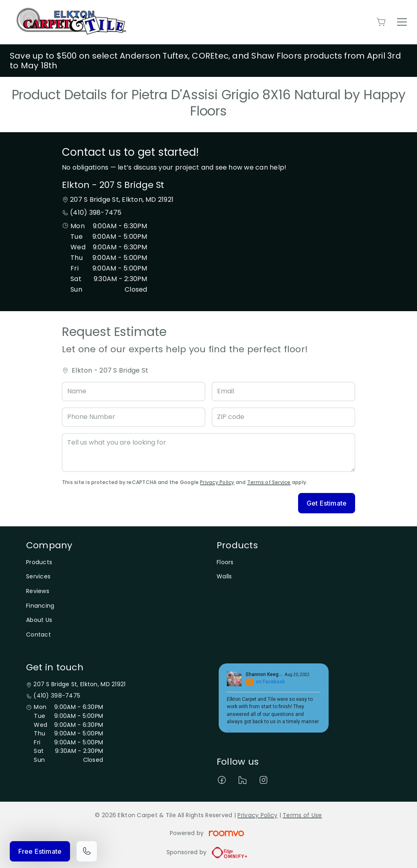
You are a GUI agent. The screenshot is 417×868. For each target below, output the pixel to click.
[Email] (283, 391)
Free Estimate (40, 851)
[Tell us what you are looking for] (208, 453)
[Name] (134, 391)
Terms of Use (302, 815)
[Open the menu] (402, 22)
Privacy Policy (217, 482)
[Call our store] (87, 851)
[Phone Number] (134, 417)
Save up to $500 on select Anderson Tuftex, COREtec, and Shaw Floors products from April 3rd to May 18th (205, 61)
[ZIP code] (283, 417)
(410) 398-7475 (96, 213)
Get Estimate (327, 503)
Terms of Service (269, 482)
